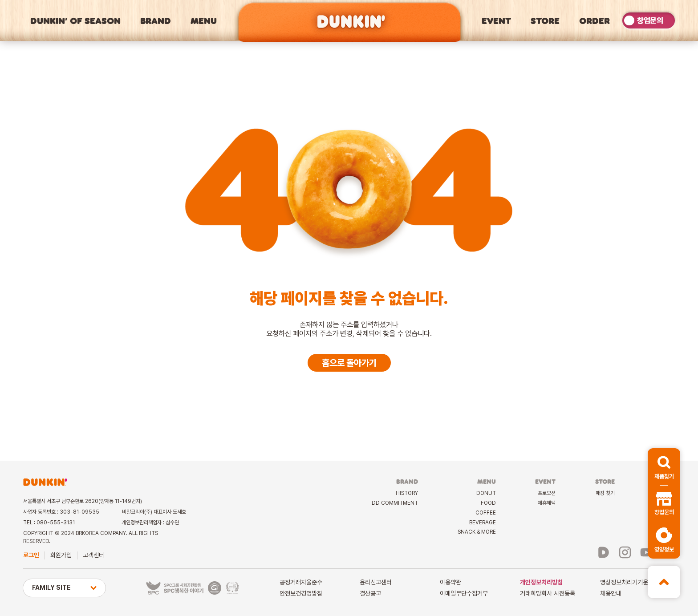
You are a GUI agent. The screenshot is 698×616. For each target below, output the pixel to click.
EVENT (496, 20)
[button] (664, 467)
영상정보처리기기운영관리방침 (637, 582)
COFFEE (486, 513)
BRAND (156, 20)
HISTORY (407, 493)
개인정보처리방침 (541, 582)
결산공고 (370, 593)
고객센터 (93, 555)
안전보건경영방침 (301, 593)
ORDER (595, 20)
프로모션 (547, 493)
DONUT (486, 493)
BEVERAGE (483, 523)
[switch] (649, 20)
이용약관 (450, 582)
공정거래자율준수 (301, 582)
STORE (545, 20)
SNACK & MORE (477, 532)
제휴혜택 (547, 503)
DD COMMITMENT (395, 503)
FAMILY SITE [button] (64, 588)
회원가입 (61, 555)
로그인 (31, 555)
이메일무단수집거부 (464, 593)
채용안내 (611, 593)
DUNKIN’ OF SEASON (75, 20)
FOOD (488, 503)
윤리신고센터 (376, 582)
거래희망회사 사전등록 (548, 593)
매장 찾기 (605, 493)
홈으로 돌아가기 (349, 363)
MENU (204, 20)
